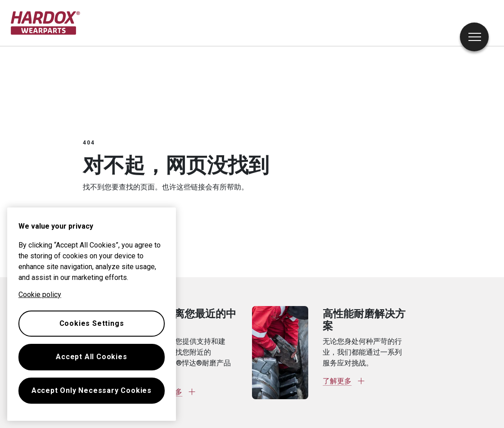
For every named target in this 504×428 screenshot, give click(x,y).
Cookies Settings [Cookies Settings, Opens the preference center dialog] (92, 323)
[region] (92, 314)
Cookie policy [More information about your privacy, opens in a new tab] (40, 295)
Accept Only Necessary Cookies (92, 390)
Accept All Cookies (91, 357)
